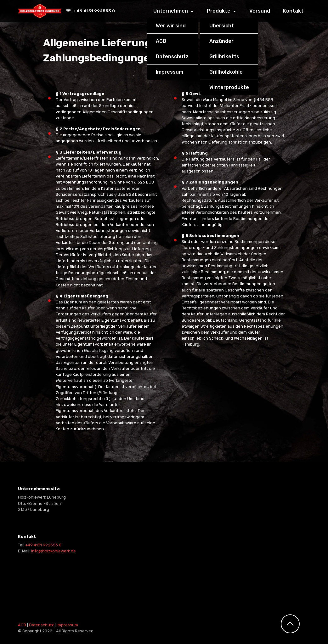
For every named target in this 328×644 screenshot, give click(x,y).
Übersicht (222, 26)
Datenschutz (172, 56)
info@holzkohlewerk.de (54, 551)
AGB (161, 41)
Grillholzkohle (226, 72)
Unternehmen (171, 11)
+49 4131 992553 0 (43, 545)
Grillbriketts (224, 56)
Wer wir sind (171, 26)
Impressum (170, 72)
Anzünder (221, 41)
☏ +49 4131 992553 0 (91, 11)
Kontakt (293, 11)
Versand (260, 11)
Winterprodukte (229, 87)
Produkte (219, 11)
